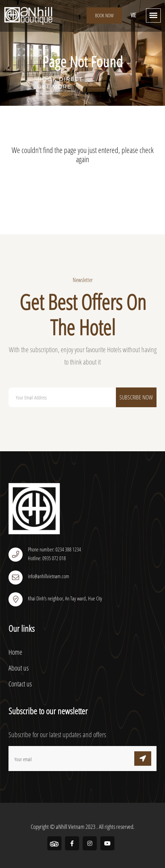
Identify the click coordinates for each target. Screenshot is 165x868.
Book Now (104, 15)
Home (15, 652)
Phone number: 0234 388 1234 (54, 549)
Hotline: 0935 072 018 (47, 558)
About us (19, 668)
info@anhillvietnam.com (49, 576)
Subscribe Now (136, 397)
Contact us (20, 684)
